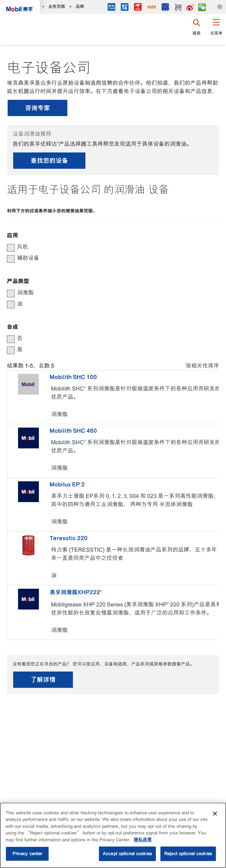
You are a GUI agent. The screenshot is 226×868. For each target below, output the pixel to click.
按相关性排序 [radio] (202, 366)
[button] (216, 29)
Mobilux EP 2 (67, 484)
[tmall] (125, 8)
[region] (113, 835)
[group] (110, 247)
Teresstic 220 (69, 538)
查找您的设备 (49, 161)
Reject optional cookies (188, 854)
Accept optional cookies (127, 854)
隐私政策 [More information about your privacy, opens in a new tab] (143, 840)
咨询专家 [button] (37, 108)
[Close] (215, 814)
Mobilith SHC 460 (73, 431)
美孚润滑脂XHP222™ (76, 592)
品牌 (80, 6)
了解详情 (43, 680)
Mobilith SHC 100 (73, 377)
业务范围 (57, 6)
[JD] (138, 8)
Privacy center (27, 854)
